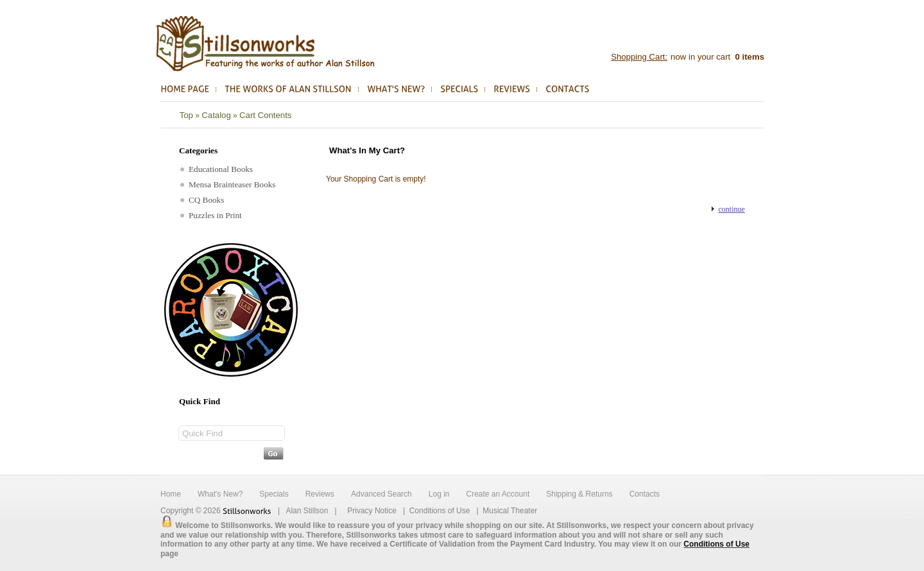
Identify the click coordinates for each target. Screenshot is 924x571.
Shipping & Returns (579, 494)
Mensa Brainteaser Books (228, 184)
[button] (728, 209)
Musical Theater (510, 511)
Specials (274, 494)
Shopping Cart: (639, 57)
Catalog (216, 115)
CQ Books (202, 200)
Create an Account (498, 494)
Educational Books (217, 169)
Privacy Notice (372, 511)
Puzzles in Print (211, 215)
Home (171, 494)
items (749, 57)
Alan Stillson (307, 511)
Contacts (645, 494)
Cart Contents (265, 115)
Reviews (320, 494)
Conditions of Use (440, 511)
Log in (439, 494)
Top (186, 115)
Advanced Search (381, 494)
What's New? (220, 494)
